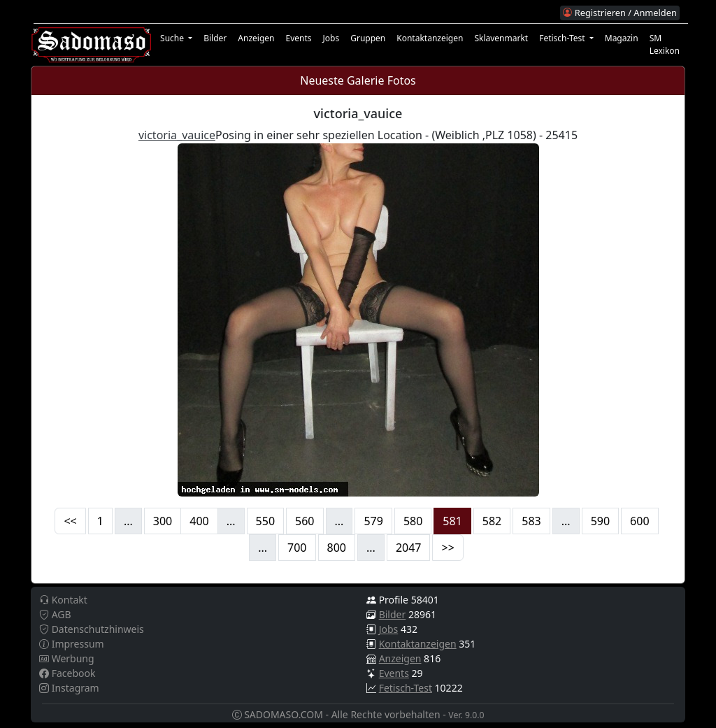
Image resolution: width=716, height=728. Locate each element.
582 (492, 521)
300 (163, 521)
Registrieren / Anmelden (620, 13)
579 (373, 521)
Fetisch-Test (406, 688)
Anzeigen (256, 38)
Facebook (67, 673)
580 (413, 521)
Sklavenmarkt (501, 38)
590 (600, 521)
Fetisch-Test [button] (563, 38)
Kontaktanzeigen (430, 38)
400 (199, 521)
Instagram (69, 688)
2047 (409, 548)
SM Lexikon (665, 44)
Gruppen (368, 38)
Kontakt (63, 600)
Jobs (331, 38)
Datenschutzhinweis (92, 629)
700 (297, 548)
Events (298, 38)
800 (337, 548)
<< (70, 521)
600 (639, 521)
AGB (55, 614)
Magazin (622, 38)
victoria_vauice (177, 135)
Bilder (215, 38)
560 (305, 521)
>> (447, 548)
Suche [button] (173, 38)
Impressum (72, 644)
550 (265, 521)
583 (531, 521)
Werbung (67, 658)
